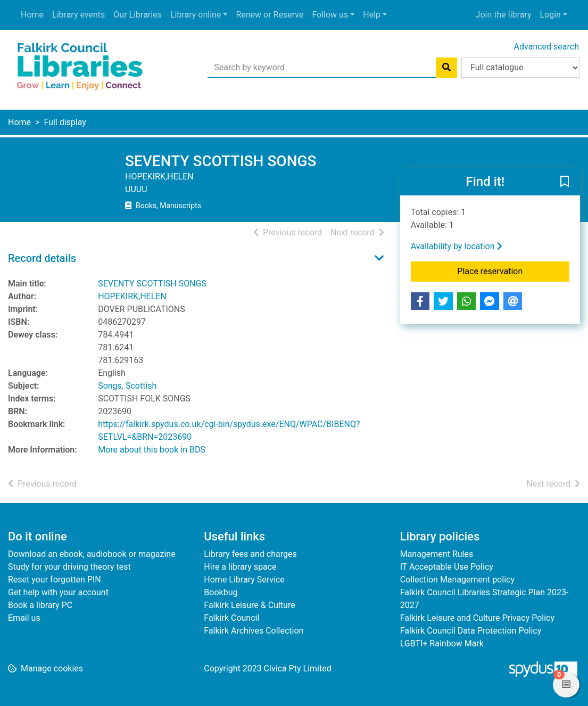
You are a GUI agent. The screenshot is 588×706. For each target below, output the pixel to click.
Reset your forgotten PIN (55, 580)
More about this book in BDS (152, 450)
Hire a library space (240, 567)
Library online (196, 15)
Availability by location (457, 246)
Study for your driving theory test (69, 567)
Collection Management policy (457, 580)
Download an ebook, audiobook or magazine (92, 554)
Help (372, 15)
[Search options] (521, 68)
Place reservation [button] (513, 270)
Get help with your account (58, 592)
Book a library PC (40, 605)
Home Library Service (244, 580)
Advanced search (546, 47)
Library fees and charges (250, 554)
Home (32, 15)
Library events (78, 15)
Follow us (330, 15)
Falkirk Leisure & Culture (249, 605)
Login (550, 15)
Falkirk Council (231, 618)
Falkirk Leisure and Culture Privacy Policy (477, 618)
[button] (565, 182)
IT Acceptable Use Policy (447, 567)
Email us (24, 618)
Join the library (504, 15)
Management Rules (437, 554)
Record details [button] (42, 258)
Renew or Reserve (270, 15)
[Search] (446, 68)
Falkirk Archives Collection (254, 631)
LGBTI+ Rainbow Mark (442, 643)
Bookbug (221, 592)
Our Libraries (138, 15)
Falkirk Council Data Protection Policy (471, 631)
